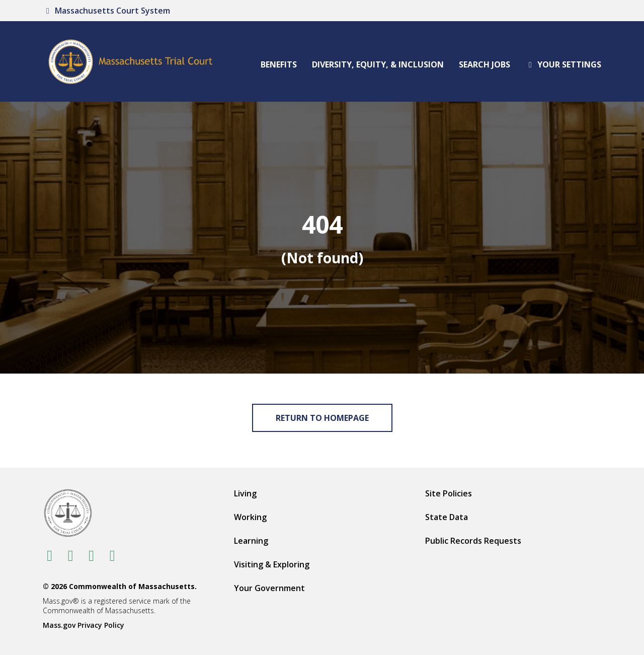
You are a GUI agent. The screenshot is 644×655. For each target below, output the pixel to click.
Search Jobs (485, 64)
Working (250, 517)
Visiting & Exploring (272, 564)
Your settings (563, 64)
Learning (251, 541)
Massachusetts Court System (106, 11)
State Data (447, 517)
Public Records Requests (473, 541)
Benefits (279, 64)
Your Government (269, 588)
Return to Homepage (322, 418)
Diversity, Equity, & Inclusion (378, 64)
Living (245, 493)
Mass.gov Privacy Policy (84, 625)
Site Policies (449, 493)
